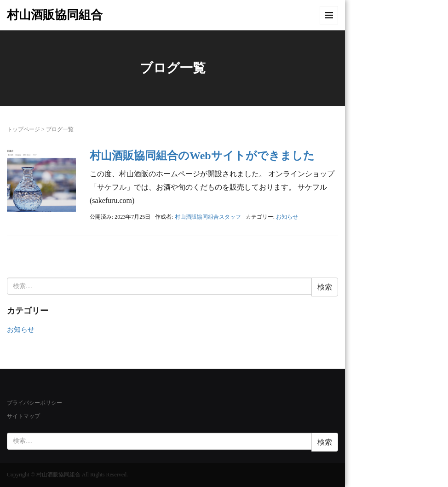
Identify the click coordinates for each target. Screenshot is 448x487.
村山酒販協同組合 (55, 15)
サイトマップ (23, 416)
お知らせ (287, 217)
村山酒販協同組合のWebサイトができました (202, 156)
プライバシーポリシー (34, 403)
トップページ (23, 129)
